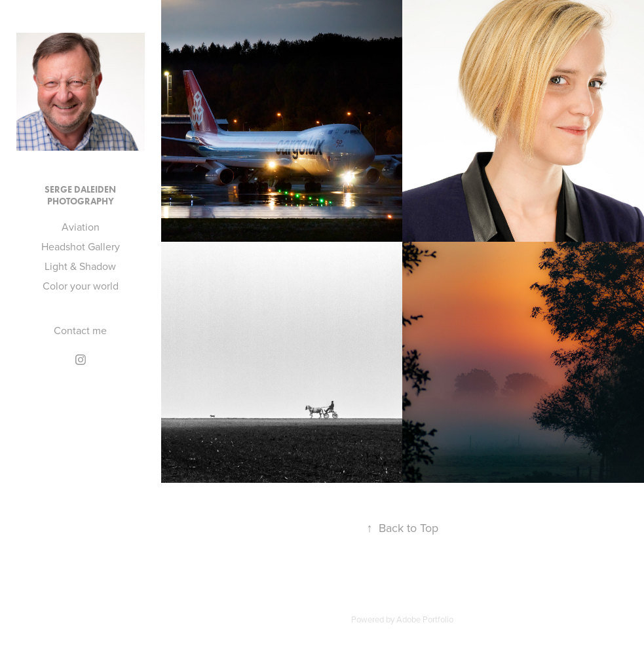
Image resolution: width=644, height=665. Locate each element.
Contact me (80, 330)
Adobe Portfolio (425, 619)
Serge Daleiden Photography (80, 196)
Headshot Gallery (81, 246)
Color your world (81, 286)
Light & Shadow (80, 266)
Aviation (81, 227)
